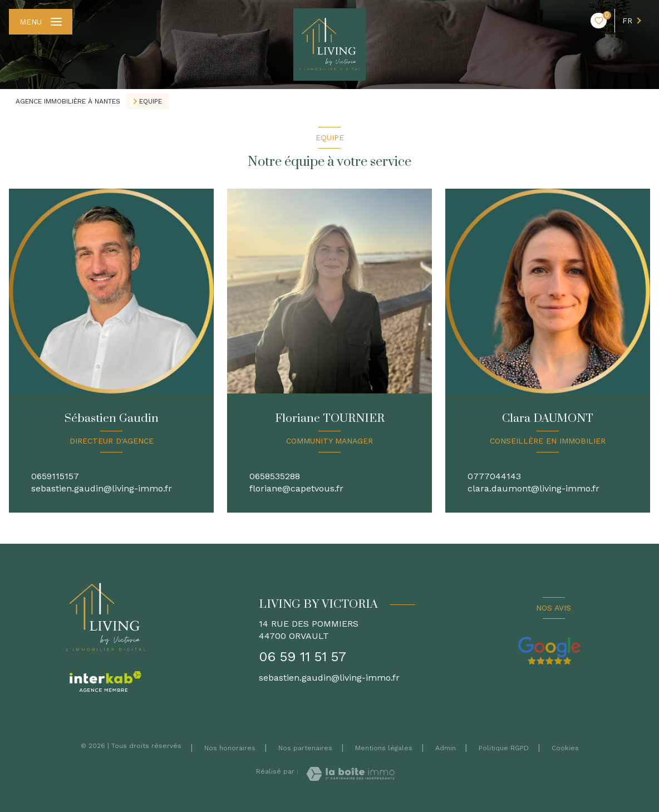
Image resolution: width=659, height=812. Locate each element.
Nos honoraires (230, 748)
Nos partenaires (305, 748)
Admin (446, 748)
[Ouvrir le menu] (41, 22)
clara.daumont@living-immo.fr (533, 488)
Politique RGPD (504, 748)
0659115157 (55, 476)
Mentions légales (384, 748)
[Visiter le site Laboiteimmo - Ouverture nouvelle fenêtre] (350, 774)
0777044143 (494, 476)
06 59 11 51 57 (303, 657)
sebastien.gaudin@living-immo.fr (102, 488)
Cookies (565, 748)
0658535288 (275, 476)
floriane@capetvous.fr (296, 488)
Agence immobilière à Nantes (68, 101)
